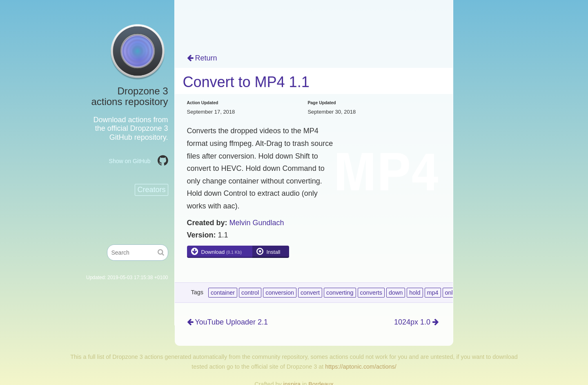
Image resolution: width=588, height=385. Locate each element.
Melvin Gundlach (257, 223)
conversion (280, 293)
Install (274, 252)
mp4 (433, 293)
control (250, 293)
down (396, 293)
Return (202, 58)
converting (340, 293)
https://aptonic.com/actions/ (361, 367)
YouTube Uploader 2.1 (227, 322)
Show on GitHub (130, 161)
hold (415, 293)
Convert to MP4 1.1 (246, 82)
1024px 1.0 (416, 322)
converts (371, 293)
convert (310, 293)
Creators (151, 190)
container (223, 293)
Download (222, 252)
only (450, 293)
